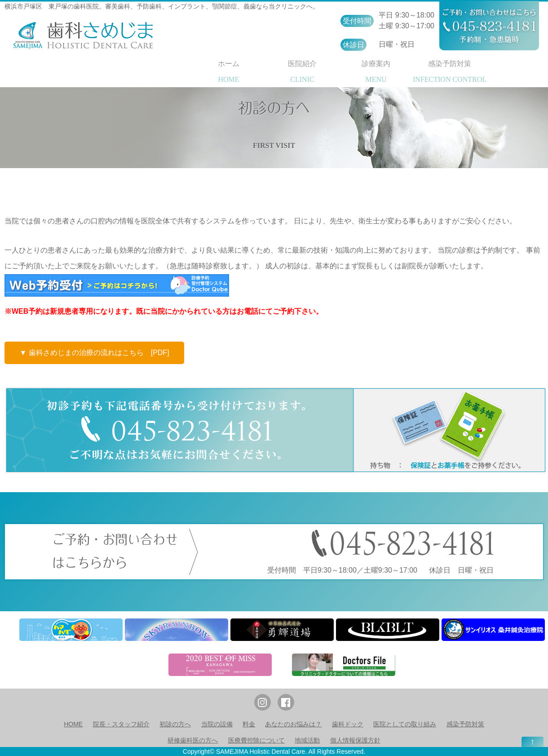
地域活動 (307, 740)
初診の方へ (175, 724)
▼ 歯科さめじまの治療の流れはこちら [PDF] (94, 353)
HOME (73, 724)
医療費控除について (256, 740)
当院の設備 (217, 724)
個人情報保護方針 (355, 740)
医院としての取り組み (405, 724)
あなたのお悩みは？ (293, 724)
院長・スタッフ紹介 (121, 724)
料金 (249, 724)
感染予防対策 (465, 724)
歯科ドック (348, 724)
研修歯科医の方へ (193, 740)
